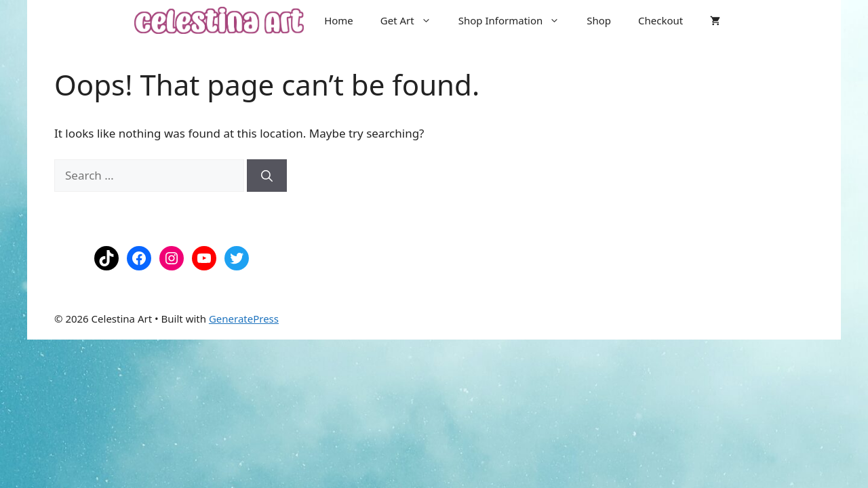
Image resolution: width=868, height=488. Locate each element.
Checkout (660, 20)
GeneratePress (244, 319)
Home (339, 20)
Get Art (413, 20)
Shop (599, 20)
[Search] (267, 176)
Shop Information (516, 20)
